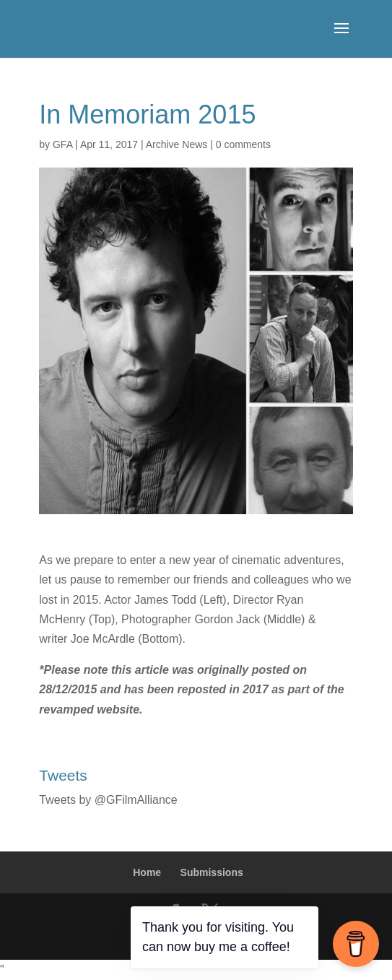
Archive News (177, 144)
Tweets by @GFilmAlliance (108, 800)
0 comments (243, 144)
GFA (62, 144)
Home (147, 872)
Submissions (212, 872)
